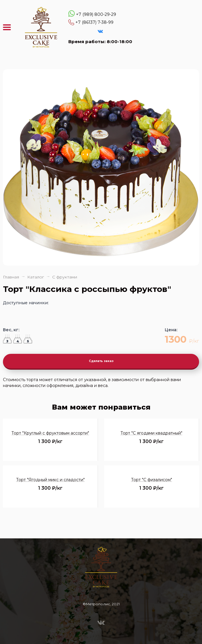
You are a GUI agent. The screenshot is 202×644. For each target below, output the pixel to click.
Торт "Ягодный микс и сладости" (50, 480)
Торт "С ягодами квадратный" (151, 433)
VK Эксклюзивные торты (100, 31)
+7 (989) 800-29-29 (96, 14)
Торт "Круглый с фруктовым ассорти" (50, 433)
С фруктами (65, 277)
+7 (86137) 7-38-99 (94, 22)
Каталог (36, 277)
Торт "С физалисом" (152, 480)
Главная (11, 277)
